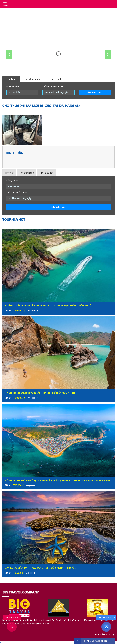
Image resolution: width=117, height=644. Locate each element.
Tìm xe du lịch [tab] (46, 173)
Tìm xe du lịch (56, 79)
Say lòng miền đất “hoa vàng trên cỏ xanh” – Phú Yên (40, 568)
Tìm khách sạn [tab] (27, 173)
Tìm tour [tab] (9, 173)
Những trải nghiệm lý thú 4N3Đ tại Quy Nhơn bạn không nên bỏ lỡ (48, 306)
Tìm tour (11, 79)
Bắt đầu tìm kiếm (94, 92)
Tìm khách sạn (32, 79)
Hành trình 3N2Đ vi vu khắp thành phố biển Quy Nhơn (40, 393)
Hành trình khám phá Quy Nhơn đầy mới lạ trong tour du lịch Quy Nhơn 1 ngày (58, 480)
